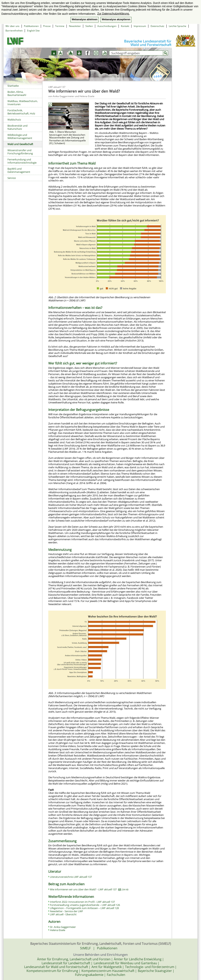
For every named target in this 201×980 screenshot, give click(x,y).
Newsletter (75, 26)
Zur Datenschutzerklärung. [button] (113, 14)
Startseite (13, 86)
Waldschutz (14, 120)
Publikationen (31, 26)
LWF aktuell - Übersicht (63, 914)
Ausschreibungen (107, 26)
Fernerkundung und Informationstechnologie (22, 161)
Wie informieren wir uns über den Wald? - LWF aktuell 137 (89, 889)
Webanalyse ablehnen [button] (85, 19)
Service (12, 178)
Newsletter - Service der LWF (66, 911)
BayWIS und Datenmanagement (19, 170)
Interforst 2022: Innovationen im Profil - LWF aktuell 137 (82, 902)
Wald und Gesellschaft (20, 144)
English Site (33, 31)
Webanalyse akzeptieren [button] (116, 19)
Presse (47, 26)
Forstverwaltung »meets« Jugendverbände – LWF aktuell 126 (85, 905)
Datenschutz (157, 26)
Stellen (89, 26)
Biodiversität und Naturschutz (17, 127)
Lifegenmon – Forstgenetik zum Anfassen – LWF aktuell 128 (84, 908)
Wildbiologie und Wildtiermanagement (20, 136)
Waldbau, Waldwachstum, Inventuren (23, 103)
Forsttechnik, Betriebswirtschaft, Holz (21, 112)
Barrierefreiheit (14, 31)
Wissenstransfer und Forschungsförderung (20, 152)
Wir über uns (12, 26)
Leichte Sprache (178, 26)
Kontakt (125, 26)
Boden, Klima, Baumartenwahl (17, 93)
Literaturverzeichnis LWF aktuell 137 (71, 877)
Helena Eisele (58, 930)
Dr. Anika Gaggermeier (63, 927)
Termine (60, 26)
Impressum (140, 26)
